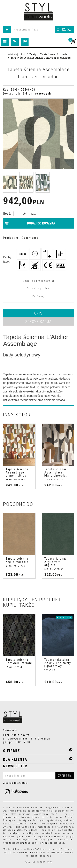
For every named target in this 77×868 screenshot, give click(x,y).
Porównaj (38, 296)
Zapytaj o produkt (38, 289)
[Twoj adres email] (38, 776)
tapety (23, 820)
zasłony (60, 811)
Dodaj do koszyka (41, 223)
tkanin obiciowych (16, 840)
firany (70, 811)
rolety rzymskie (20, 814)
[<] (3, 457)
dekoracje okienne (39, 811)
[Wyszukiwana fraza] (33, 30)
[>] (74, 457)
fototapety (9, 820)
